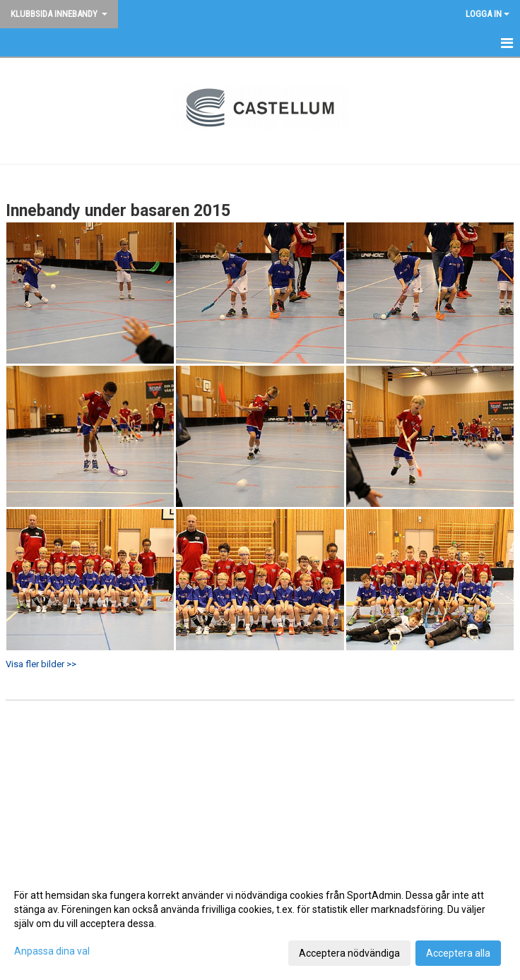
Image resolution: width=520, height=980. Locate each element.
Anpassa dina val (52, 951)
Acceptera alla (458, 953)
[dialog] (260, 924)
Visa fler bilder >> (41, 664)
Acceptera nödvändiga (349, 953)
